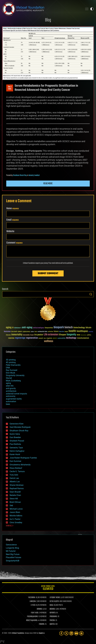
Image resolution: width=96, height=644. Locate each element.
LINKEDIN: (33, 601)
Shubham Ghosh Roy (20, 175)
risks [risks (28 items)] (45, 338)
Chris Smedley (16, 522)
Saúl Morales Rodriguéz (20, 427)
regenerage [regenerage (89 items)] (20, 338)
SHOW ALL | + (10, 526)
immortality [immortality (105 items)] (17, 335)
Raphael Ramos (17, 488)
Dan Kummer (15, 461)
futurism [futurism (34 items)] (61, 332)
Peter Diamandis (13, 365)
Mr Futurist (11, 551)
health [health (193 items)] (72, 331)
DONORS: (40, 609)
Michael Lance (16, 509)
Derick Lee (14, 478)
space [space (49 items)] (55, 338)
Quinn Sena (15, 434)
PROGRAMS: (53, 617)
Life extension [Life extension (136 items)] (51, 335)
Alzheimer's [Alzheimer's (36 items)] (18, 328)
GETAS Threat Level (48, 588)
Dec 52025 (10, 88)
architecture (11, 391)
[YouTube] (76, 633)
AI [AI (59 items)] (13, 328)
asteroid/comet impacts (16, 394)
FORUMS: (42, 624)
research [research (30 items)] (41, 338)
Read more (48, 184)
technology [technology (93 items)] (71, 338)
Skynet (9, 378)
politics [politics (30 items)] (89, 335)
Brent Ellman (15, 502)
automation (11, 401)
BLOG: (51, 605)
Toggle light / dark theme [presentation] (92, 9)
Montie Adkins (16, 516)
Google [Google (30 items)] (66, 332)
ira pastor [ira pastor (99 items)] (39, 335)
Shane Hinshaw (17, 485)
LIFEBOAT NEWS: (55, 598)
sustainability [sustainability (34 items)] (61, 338)
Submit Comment (48, 273)
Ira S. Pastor (15, 519)
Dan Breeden (15, 437)
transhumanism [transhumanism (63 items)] (83, 338)
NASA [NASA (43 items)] (78, 335)
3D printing (11, 360)
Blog (48, 20)
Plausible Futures (13, 557)
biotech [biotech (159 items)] (69, 327)
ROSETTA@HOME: (32, 620)
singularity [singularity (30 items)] (49, 338)
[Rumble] (81, 633)
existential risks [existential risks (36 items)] (42, 332)
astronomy (11, 396)
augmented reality (14, 399)
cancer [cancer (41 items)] (20, 332)
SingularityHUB (13, 561)
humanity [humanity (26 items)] (91, 332)
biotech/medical (34, 175)
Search (91, 294)
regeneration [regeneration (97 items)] (32, 338)
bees (8, 404)
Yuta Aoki (14, 475)
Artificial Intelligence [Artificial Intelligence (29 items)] (39, 328)
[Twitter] (66, 633)
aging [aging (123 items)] (9, 328)
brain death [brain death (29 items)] (14, 332)
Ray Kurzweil (12, 370)
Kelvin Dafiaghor (17, 451)
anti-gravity (11, 388)
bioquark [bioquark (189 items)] (59, 327)
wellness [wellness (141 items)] (49, 341)
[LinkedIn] (71, 633)
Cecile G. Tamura (17, 471)
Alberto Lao (15, 482)
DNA (8, 368)
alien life (10, 386)
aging (8, 383)
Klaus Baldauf (16, 468)
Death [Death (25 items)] (36, 332)
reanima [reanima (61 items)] (11, 338)
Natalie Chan (15, 495)
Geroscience (11, 545)
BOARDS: (52, 609)
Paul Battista (15, 444)
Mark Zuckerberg (13, 381)
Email (12, 220)
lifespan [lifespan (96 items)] (62, 335)
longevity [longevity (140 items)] (71, 335)
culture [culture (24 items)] (32, 332)
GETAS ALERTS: (54, 601)
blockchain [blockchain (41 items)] (7, 332)
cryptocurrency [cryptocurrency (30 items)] (26, 332)
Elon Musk (10, 373)
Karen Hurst (15, 454)
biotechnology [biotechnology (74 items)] (79, 328)
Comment (14, 243)
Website (10, 231)
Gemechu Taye (16, 448)
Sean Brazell (15, 492)
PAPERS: (52, 620)
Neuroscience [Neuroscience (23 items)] (84, 335)
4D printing (11, 362)
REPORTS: (53, 613)
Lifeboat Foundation (18, 633)
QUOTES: (52, 624)
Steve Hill (14, 499)
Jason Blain (15, 512)
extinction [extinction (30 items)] (50, 332)
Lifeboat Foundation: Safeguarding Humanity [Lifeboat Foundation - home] (42, 9)
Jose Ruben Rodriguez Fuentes (23, 458)
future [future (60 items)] (56, 331)
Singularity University (15, 375)
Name (13, 208)
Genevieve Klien (17, 424)
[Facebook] (61, 633)
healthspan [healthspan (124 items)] (82, 331)
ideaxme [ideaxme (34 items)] (8, 335)
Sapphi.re (42, 633)
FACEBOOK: (32, 598)
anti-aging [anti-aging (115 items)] (27, 328)
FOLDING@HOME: (33, 617)
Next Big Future (13, 554)
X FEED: (33, 605)
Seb (11, 505)
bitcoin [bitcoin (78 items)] (88, 328)
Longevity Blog (12, 548)
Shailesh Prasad (17, 441)
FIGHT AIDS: (35, 613)
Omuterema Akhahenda (20, 465)
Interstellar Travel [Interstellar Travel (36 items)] (28, 335)
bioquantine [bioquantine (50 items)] (49, 328)
